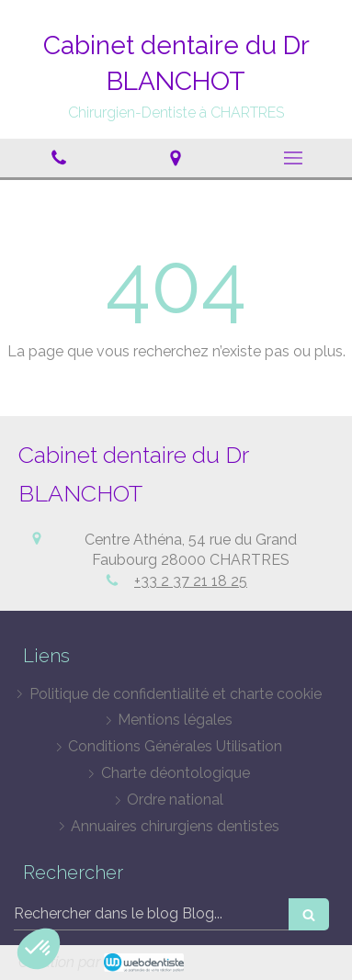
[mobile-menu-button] (293, 158)
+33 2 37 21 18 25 (191, 581)
